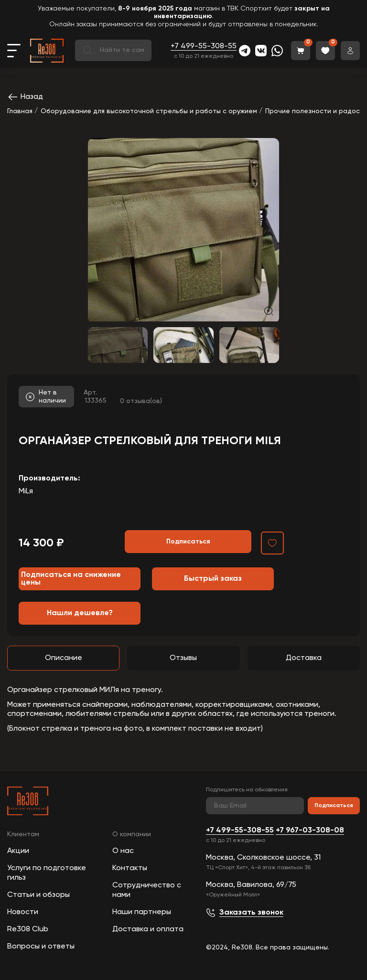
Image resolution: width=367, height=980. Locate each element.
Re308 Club (28, 929)
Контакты (130, 868)
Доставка (304, 658)
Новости (23, 912)
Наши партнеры (142, 912)
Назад (25, 97)
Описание (64, 658)
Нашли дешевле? (80, 613)
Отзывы (183, 658)
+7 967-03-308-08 (310, 831)
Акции (18, 851)
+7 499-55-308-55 (204, 46)
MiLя (26, 491)
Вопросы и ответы (41, 947)
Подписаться (334, 806)
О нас (123, 851)
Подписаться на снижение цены (71, 579)
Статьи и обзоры (38, 895)
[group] (183, 230)
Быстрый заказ (213, 579)
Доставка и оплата (148, 929)
